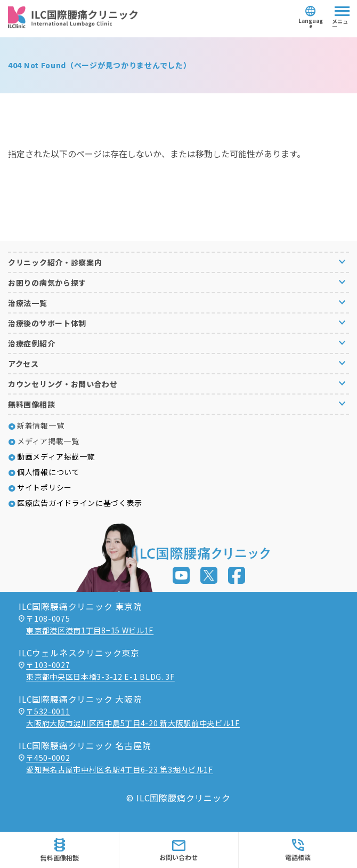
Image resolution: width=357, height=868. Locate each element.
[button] (178, 262)
